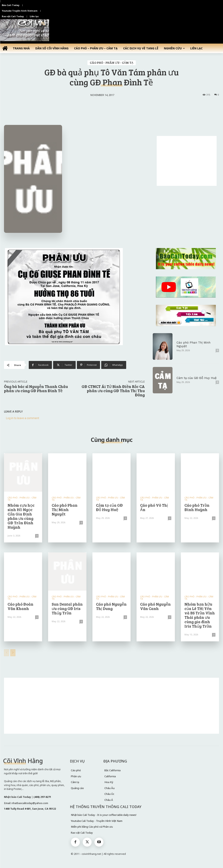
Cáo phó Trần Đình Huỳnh (197, 507)
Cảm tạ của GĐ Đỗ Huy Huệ (197, 378)
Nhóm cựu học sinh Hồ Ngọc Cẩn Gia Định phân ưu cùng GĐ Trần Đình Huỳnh (21, 516)
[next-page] (13, 653)
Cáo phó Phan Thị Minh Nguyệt (65, 509)
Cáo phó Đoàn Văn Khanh (20, 606)
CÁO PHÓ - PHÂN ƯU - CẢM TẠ (112, 63)
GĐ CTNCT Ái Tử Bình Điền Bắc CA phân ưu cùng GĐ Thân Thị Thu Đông (113, 391)
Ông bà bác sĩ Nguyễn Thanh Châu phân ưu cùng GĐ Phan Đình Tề (36, 388)
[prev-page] (6, 653)
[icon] (5, 48)
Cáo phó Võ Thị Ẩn (154, 507)
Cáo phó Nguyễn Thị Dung (111, 606)
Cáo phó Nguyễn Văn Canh (155, 606)
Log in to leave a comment (23, 418)
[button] (43, 24)
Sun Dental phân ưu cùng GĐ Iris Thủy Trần (67, 608)
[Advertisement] (187, 161)
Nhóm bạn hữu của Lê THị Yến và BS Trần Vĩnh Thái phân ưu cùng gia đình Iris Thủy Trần (200, 615)
